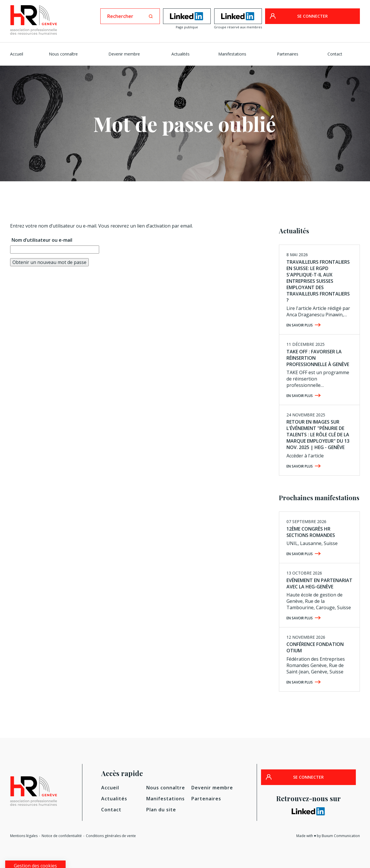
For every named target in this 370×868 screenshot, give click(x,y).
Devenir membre (124, 54)
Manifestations (232, 54)
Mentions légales (24, 836)
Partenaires (288, 54)
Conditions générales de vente (111, 836)
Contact (335, 54)
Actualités (181, 54)
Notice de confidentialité (62, 836)
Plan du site (161, 810)
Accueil (17, 54)
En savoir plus (300, 325)
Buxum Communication (341, 836)
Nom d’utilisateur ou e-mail (42, 240)
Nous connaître (63, 54)
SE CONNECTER (312, 16)
